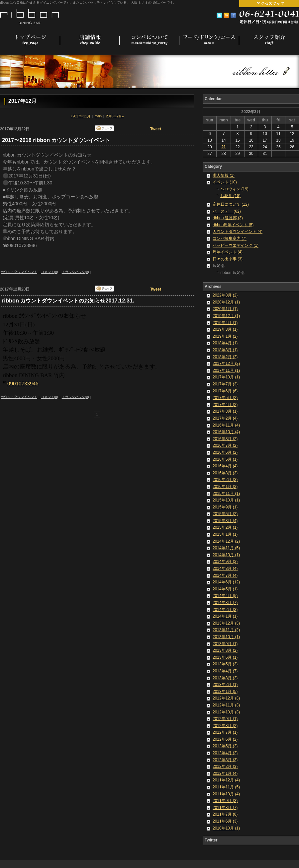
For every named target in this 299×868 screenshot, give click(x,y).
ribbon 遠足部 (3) (228, 218)
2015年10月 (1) (226, 500)
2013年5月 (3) (225, 664)
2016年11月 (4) (226, 425)
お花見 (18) (230, 196)
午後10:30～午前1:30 (28, 333)
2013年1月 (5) (225, 692)
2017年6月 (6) (225, 391)
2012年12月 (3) (226, 698)
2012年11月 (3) (226, 705)
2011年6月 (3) (225, 821)
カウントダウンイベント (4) (238, 232)
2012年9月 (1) (225, 719)
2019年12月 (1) (226, 316)
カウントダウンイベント (19, 272)
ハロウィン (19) (234, 189)
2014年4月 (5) (225, 596)
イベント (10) (225, 182)
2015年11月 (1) (226, 494)
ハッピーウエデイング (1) (236, 245)
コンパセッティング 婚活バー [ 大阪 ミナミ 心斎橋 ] (30, 16)
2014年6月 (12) (226, 582)
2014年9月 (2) (225, 562)
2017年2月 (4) (225, 418)
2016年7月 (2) (225, 445)
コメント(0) (50, 272)
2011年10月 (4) (226, 794)
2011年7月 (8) (225, 814)
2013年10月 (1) (226, 637)
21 (223, 147)
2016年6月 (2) (225, 452)
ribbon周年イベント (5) (233, 225)
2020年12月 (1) (226, 302)
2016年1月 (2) (225, 487)
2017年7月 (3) (225, 384)
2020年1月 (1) (225, 309)
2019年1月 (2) (225, 336)
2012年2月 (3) (225, 767)
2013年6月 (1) (225, 657)
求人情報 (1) (224, 175)
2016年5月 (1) (225, 459)
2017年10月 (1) (226, 377)
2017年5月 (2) (225, 398)
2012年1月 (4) (225, 773)
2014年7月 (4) (225, 575)
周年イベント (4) (228, 252)
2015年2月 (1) (225, 527)
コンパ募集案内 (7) (230, 238)
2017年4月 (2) (225, 405)
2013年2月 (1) (225, 685)
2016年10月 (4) (226, 432)
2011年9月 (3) (225, 801)
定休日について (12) (231, 204)
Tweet (156, 129)
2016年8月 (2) (225, 439)
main (98, 116)
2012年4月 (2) (225, 753)
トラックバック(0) (75, 272)
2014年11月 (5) (226, 548)
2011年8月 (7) (225, 808)
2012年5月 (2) (225, 746)
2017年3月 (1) (225, 411)
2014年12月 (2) (226, 541)
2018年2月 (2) (225, 357)
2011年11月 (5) (226, 787)
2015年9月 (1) (225, 507)
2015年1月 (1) (225, 534)
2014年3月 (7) (225, 603)
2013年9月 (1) (225, 644)
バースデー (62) (227, 211)
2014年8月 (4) (225, 568)
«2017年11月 (81, 116)
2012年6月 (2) (225, 739)
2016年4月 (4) (225, 466)
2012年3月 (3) (225, 760)
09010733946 (23, 384)
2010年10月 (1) (226, 828)
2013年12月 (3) (226, 623)
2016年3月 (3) (225, 473)
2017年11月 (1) (226, 370)
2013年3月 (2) (225, 678)
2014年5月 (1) (225, 589)
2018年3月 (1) (225, 350)
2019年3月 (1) (225, 329)
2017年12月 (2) (226, 364)
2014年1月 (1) (225, 616)
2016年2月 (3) (225, 480)
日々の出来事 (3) (228, 259)
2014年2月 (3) (225, 610)
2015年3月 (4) (225, 521)
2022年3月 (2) (225, 295)
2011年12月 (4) (226, 780)
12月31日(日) (19, 325)
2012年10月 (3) (226, 712)
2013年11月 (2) (226, 630)
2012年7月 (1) (225, 732)
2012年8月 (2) (225, 726)
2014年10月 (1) (226, 555)
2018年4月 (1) (225, 343)
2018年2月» (115, 116)
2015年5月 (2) (225, 514)
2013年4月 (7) (225, 671)
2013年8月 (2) (225, 650)
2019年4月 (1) (225, 323)
